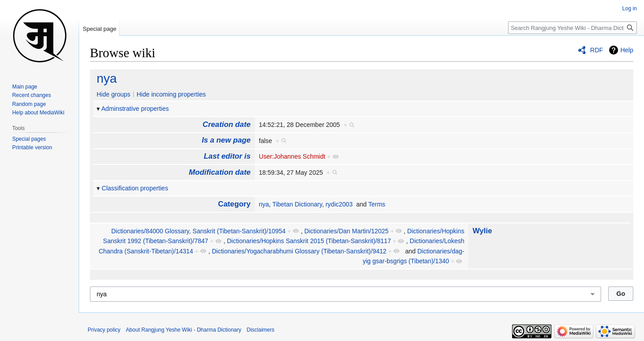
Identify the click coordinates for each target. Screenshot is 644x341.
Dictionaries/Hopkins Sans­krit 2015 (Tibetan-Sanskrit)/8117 (309, 241)
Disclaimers (261, 330)
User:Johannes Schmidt (292, 156)
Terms (377, 204)
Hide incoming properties (171, 94)
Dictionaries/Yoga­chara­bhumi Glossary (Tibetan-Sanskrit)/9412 (299, 251)
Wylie (483, 231)
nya (107, 78)
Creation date (227, 124)
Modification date (220, 172)
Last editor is (227, 156)
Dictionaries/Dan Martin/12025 (346, 231)
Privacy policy (104, 330)
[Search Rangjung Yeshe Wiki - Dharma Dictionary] (572, 28)
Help (627, 50)
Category (235, 204)
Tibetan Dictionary (297, 204)
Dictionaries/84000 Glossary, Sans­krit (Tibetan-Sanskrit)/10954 (199, 231)
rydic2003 (339, 204)
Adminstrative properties (135, 109)
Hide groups (114, 94)
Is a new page (226, 140)
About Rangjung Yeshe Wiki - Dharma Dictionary (183, 330)
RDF (597, 50)
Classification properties (135, 188)
